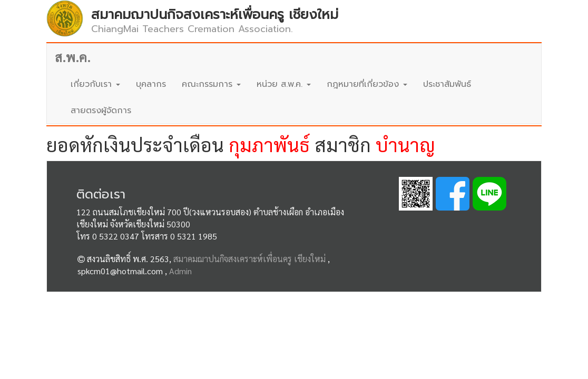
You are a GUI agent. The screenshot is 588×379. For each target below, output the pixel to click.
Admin (180, 271)
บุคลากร (151, 84)
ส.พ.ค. (73, 57)
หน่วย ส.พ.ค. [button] (284, 84)
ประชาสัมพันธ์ (447, 84)
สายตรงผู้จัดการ (101, 111)
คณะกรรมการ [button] (211, 84)
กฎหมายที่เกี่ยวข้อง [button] (367, 84)
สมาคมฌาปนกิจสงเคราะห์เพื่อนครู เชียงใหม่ (249, 259)
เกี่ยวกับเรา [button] (95, 84)
